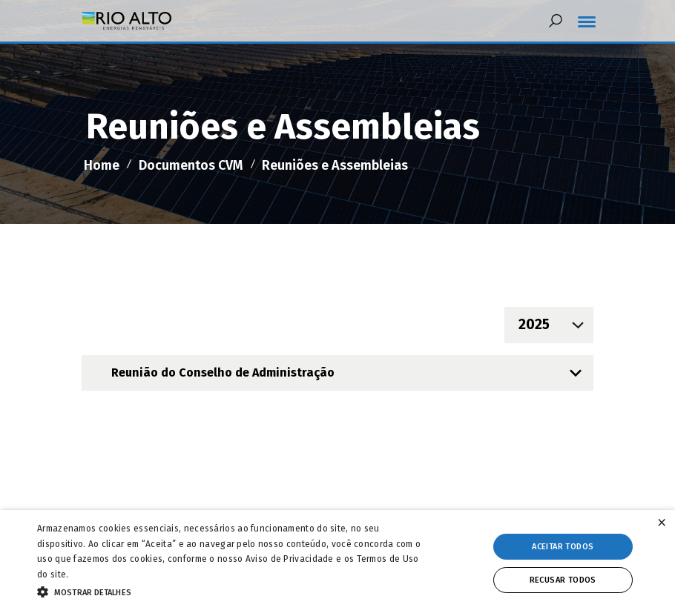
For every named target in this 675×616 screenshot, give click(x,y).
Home (102, 165)
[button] (233, 591)
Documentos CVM (191, 165)
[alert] (337, 563)
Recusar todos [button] (563, 580)
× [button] (662, 523)
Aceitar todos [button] (563, 547)
